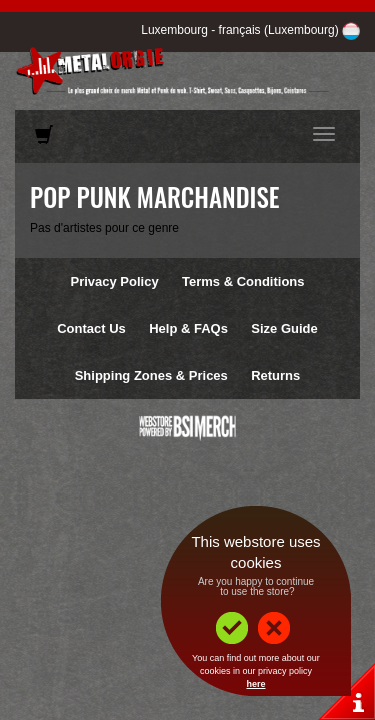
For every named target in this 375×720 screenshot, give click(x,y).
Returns (275, 375)
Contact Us (91, 328)
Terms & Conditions (243, 281)
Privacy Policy (114, 281)
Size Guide (284, 328)
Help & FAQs (188, 328)
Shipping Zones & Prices (151, 375)
